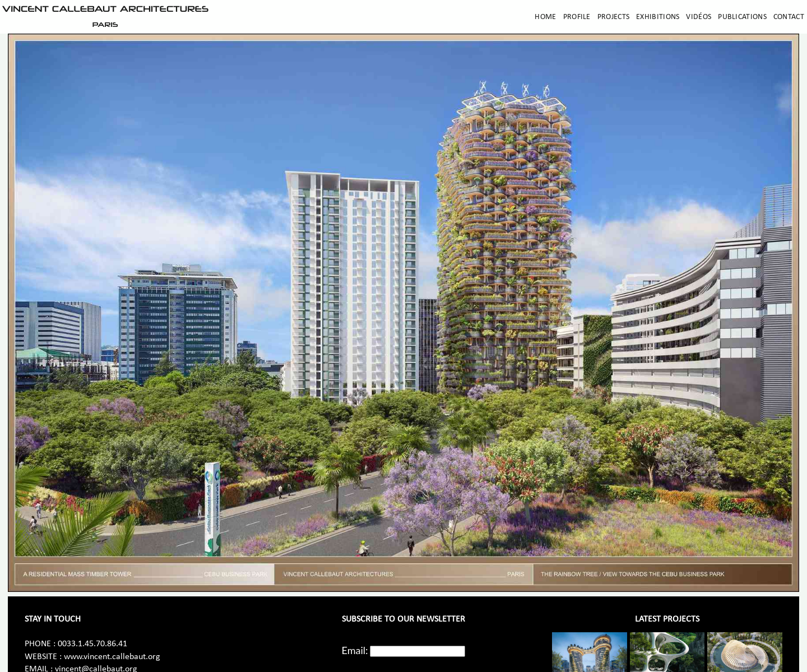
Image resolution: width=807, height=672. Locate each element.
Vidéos (699, 17)
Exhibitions (658, 17)
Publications (742, 17)
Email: (355, 650)
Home (545, 17)
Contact (789, 17)
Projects (613, 17)
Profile (577, 17)
